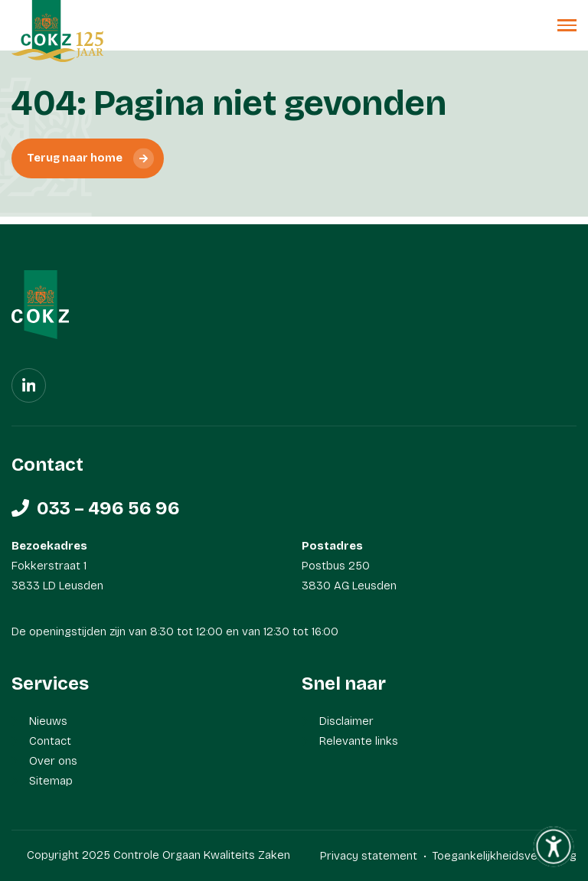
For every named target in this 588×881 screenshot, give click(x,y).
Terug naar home (75, 158)
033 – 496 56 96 (108, 508)
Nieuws (48, 721)
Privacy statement (369, 856)
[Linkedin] (29, 385)
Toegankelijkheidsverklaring (504, 856)
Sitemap (51, 781)
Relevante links (359, 741)
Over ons (53, 761)
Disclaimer (346, 721)
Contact (50, 741)
